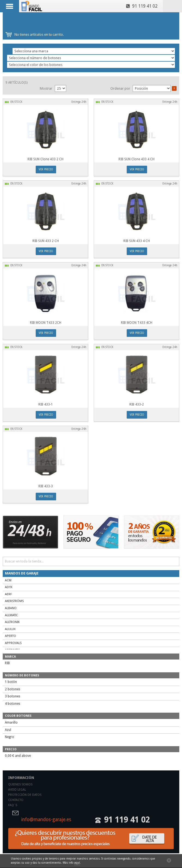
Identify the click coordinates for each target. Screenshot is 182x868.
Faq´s (13, 805)
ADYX (9, 587)
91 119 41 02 (142, 6)
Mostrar (46, 88)
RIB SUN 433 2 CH (46, 241)
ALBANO (11, 608)
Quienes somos (20, 784)
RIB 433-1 (46, 404)
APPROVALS (13, 643)
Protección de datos (25, 795)
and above (18, 756)
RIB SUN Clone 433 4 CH (136, 159)
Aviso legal (17, 790)
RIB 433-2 (137, 404)
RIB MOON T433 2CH (46, 323)
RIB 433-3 (46, 486)
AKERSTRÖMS (14, 601)
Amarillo (11, 722)
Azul (8, 730)
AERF (8, 594)
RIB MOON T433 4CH (137, 323)
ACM (8, 580)
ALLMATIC (11, 615)
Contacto (16, 800)
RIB (7, 663)
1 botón (11, 682)
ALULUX (10, 629)
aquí (77, 863)
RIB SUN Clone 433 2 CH (45, 159)
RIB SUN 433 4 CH (137, 241)
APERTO (10, 636)
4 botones (13, 704)
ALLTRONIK (12, 622)
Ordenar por (120, 88)
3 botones (13, 696)
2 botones (13, 689)
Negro (10, 737)
